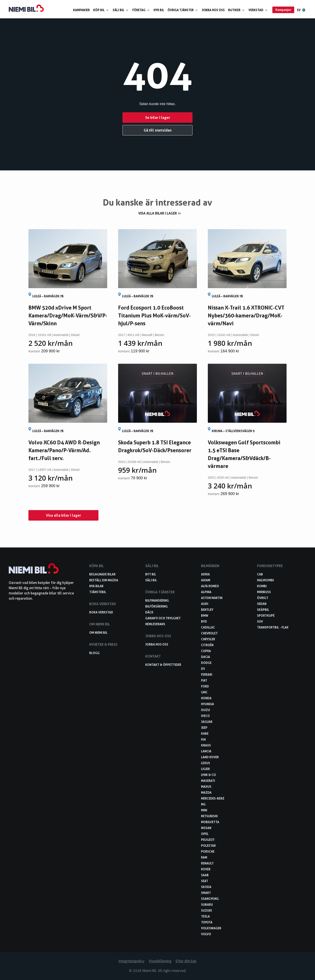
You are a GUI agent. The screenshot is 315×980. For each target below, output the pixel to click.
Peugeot (208, 840)
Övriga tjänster (183, 10)
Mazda (206, 792)
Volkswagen (211, 928)
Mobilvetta (210, 822)
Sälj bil (121, 10)
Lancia (206, 751)
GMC (204, 692)
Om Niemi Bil (98, 633)
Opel (205, 834)
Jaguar (207, 722)
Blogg (94, 653)
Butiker (237, 10)
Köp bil (101, 10)
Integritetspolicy (131, 961)
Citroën (207, 645)
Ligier (205, 769)
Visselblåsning (160, 961)
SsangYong (210, 899)
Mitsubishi (209, 816)
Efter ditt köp (186, 961)
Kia (203, 739)
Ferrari (207, 674)
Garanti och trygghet (163, 618)
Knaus (206, 745)
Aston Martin (212, 598)
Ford (205, 686)
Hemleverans (155, 624)
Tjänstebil (98, 592)
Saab (205, 875)
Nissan (206, 828)
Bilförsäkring (157, 606)
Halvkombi (265, 580)
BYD (204, 621)
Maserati (208, 781)
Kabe (205, 733)
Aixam (206, 580)
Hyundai (207, 704)
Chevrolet (209, 633)
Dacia (206, 657)
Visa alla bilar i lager (157, 213)
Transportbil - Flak (273, 627)
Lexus (206, 763)
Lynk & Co (208, 775)
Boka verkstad (101, 612)
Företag (141, 10)
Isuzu (206, 710)
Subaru (207, 905)
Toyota (207, 922)
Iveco (205, 716)
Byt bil (151, 574)
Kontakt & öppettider (163, 665)
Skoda (206, 887)
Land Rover (210, 757)
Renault (207, 863)
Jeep (204, 728)
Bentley (207, 610)
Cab (260, 574)
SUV (260, 621)
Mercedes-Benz (213, 798)
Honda (206, 698)
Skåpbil (263, 610)
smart (206, 893)
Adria (205, 574)
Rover (206, 869)
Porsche (208, 851)
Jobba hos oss (213, 10)
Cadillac (208, 627)
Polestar (208, 846)
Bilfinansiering (157, 600)
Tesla (205, 916)
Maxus (206, 787)
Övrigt (263, 598)
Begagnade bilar (102, 574)
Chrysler (208, 639)
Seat (205, 881)
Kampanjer (81, 10)
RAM (204, 857)
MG (203, 804)
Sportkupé (266, 616)
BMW (205, 616)
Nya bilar (96, 586)
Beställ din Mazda (104, 580)
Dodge (206, 663)
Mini (204, 810)
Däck (149, 612)
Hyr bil (159, 10)
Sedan (262, 604)
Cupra (206, 651)
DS (203, 669)
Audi (205, 604)
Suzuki (206, 910)
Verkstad (258, 10)
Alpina (206, 592)
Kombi (262, 586)
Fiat (204, 680)
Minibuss (264, 592)
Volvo (206, 934)
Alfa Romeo (210, 586)
